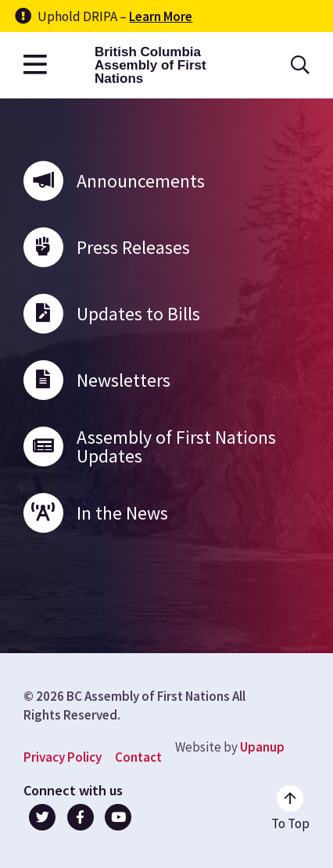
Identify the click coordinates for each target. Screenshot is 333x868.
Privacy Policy (63, 757)
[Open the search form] (300, 65)
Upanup (262, 747)
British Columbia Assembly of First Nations (150, 65)
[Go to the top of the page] (290, 809)
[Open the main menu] (35, 65)
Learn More (161, 16)
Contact (138, 757)
